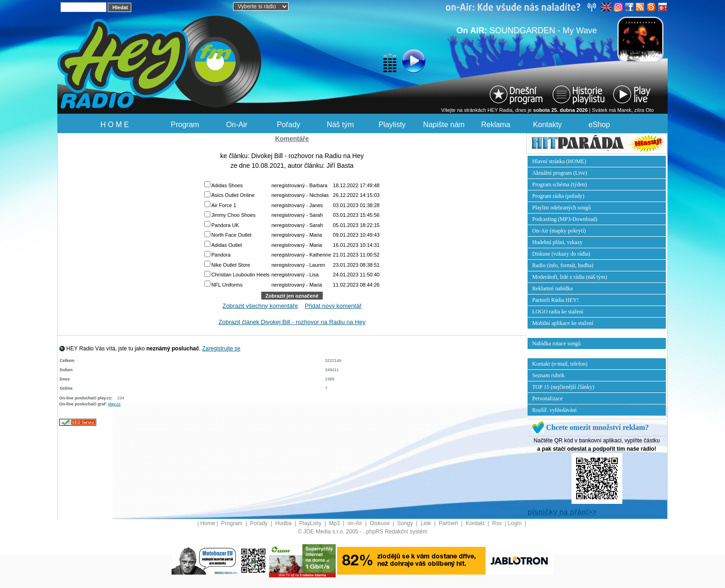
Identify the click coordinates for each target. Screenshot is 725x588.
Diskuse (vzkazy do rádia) (561, 254)
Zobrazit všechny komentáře (260, 306)
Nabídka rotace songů (556, 343)
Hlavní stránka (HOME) (559, 161)
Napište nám (444, 125)
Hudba (284, 523)
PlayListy (311, 523)
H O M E (114, 125)
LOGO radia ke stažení (558, 312)
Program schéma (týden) (559, 184)
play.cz (114, 404)
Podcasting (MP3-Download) (565, 219)
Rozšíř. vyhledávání (554, 410)
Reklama (495, 125)
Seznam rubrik (548, 375)
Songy (406, 523)
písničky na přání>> (562, 512)
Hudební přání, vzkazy (557, 242)
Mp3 (335, 523)
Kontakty (547, 125)
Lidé (427, 523)
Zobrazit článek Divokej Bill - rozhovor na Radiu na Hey (292, 322)
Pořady (289, 125)
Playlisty (392, 125)
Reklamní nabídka (553, 288)
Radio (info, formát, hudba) (563, 265)
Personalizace (547, 398)
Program (185, 125)
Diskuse (381, 523)
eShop (599, 125)
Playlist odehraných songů (562, 208)
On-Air (237, 125)
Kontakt (476, 523)
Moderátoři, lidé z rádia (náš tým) (570, 277)
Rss (498, 523)
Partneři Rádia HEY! (556, 300)
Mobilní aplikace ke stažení (563, 323)
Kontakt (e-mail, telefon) (560, 364)
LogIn (515, 523)
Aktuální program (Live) (560, 173)
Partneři (449, 523)
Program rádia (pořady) (558, 196)
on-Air (355, 523)
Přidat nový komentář (333, 306)
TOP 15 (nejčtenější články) (563, 387)
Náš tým (341, 125)
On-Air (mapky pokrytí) (559, 231)
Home (208, 523)
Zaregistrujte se (221, 349)
